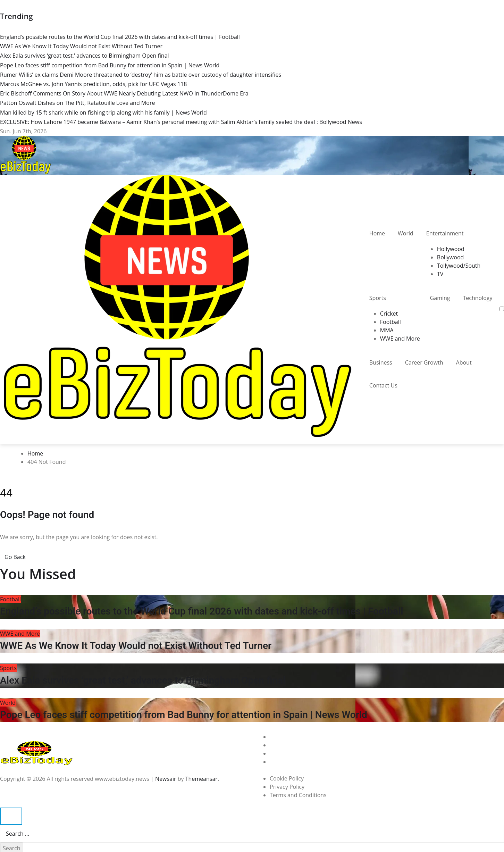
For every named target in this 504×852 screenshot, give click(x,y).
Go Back (15, 557)
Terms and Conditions (298, 795)
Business (381, 362)
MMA (387, 330)
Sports (378, 298)
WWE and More (400, 339)
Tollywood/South (459, 266)
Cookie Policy (287, 778)
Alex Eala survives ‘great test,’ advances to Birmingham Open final (143, 680)
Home (377, 233)
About (464, 362)
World (406, 233)
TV (440, 274)
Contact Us (383, 385)
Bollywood (451, 257)
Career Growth (424, 362)
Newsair (166, 779)
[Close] (11, 816)
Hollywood (451, 249)
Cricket (389, 314)
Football (390, 322)
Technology (477, 298)
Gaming (440, 298)
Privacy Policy (287, 787)
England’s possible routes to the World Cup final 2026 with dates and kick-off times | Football (202, 611)
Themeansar (201, 779)
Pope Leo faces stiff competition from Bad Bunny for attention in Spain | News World (184, 715)
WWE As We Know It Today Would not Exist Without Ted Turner (136, 646)
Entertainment (445, 233)
